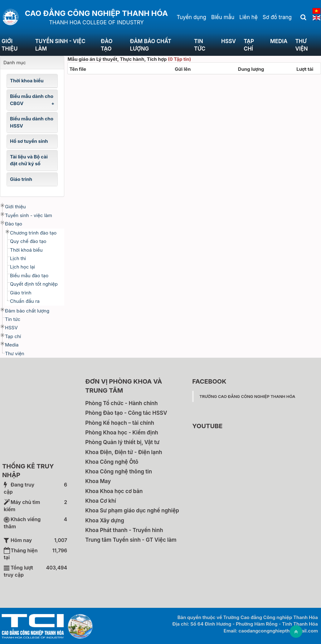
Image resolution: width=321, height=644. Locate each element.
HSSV (229, 41)
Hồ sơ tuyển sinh (29, 141)
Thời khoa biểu (27, 81)
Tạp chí (249, 45)
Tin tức (200, 45)
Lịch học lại (22, 267)
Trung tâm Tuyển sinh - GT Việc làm (131, 540)
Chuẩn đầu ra (25, 301)
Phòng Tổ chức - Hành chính (121, 403)
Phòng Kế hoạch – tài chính (120, 423)
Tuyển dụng (191, 17)
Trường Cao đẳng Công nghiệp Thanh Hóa (247, 396)
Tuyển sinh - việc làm (60, 45)
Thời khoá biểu (26, 250)
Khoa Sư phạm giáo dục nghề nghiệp (132, 511)
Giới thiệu (10, 45)
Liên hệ (248, 17)
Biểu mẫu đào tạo (29, 276)
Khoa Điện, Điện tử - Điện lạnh (124, 452)
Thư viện (15, 353)
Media (279, 41)
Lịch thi (18, 258)
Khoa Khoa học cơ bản (114, 491)
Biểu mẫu (223, 17)
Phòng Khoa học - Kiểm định (122, 433)
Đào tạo (107, 45)
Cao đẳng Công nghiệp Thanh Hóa (96, 13)
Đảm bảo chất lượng (151, 45)
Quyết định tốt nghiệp (34, 284)
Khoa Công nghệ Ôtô (112, 462)
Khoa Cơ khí (101, 501)
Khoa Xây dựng (105, 521)
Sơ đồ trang (277, 17)
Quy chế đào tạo (28, 241)
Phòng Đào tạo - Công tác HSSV (126, 413)
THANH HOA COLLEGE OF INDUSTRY (96, 22)
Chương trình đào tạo (33, 233)
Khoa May (98, 481)
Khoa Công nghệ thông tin (119, 472)
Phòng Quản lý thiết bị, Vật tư (122, 442)
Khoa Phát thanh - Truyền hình (124, 530)
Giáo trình (21, 179)
